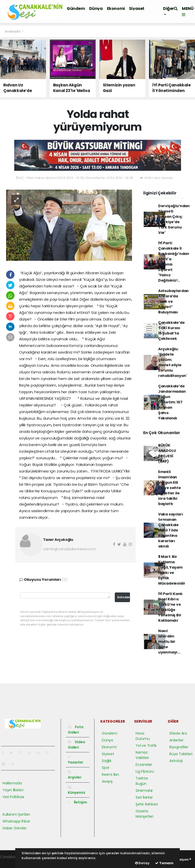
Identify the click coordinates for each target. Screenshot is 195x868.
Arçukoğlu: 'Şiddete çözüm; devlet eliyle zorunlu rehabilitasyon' (173, 362)
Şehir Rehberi (147, 804)
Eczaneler (144, 765)
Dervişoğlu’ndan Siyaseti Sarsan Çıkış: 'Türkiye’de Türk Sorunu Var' (174, 219)
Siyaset (137, 9)
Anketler (176, 740)
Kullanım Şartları (16, 814)
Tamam (164, 863)
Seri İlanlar (144, 797)
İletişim (77, 802)
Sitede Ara (178, 733)
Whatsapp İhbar (16, 821)
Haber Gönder (15, 828)
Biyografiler (179, 747)
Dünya (96, 9)
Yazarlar (75, 760)
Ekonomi (116, 9)
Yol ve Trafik (146, 745)
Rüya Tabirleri (181, 754)
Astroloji (176, 761)
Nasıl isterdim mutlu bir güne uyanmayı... (169, 642)
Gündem (76, 9)
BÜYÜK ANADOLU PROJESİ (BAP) (167, 453)
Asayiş (107, 781)
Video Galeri (77, 745)
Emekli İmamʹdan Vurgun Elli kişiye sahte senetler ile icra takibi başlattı (170, 488)
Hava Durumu (143, 736)
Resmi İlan (110, 774)
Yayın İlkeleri (13, 790)
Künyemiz (76, 790)
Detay (142, 863)
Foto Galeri (76, 730)
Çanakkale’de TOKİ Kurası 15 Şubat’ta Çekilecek (172, 331)
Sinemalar (144, 790)
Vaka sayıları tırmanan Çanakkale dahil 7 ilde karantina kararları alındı (171, 530)
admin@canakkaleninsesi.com (70, 549)
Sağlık (107, 761)
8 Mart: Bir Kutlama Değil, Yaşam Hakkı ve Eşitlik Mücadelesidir (172, 570)
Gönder (124, 597)
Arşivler (75, 775)
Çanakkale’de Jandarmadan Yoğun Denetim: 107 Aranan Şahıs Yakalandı (172, 402)
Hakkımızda (12, 783)
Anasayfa (13, 31)
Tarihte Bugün (142, 781)
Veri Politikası (13, 797)
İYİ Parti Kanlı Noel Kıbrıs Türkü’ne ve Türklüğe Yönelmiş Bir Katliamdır (170, 607)
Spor (106, 768)
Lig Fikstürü (145, 771)
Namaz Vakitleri (142, 755)
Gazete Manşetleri (144, 814)
